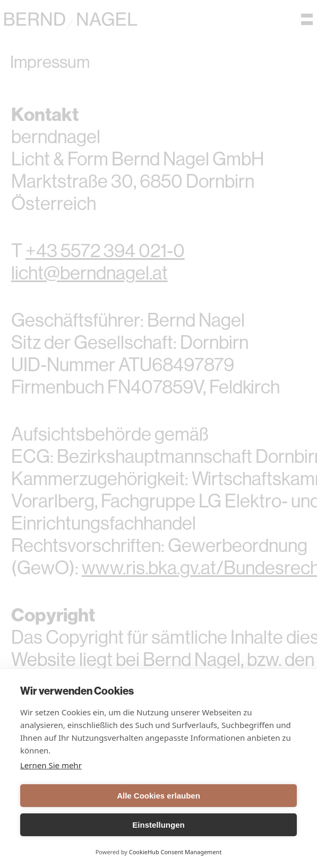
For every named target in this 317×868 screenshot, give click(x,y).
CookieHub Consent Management (175, 852)
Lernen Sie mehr (51, 765)
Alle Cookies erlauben (158, 796)
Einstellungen (158, 825)
